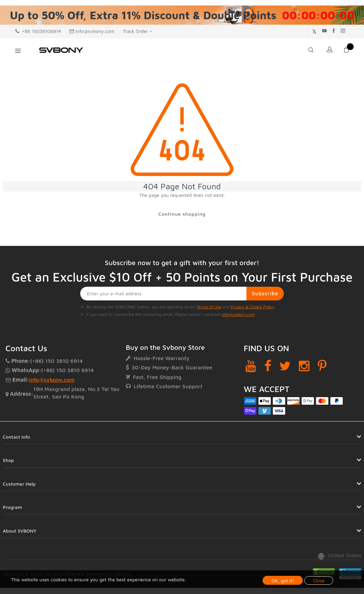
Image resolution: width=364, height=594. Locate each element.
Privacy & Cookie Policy (252, 307)
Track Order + (137, 31)
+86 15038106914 (38, 31)
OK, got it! (283, 580)
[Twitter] (285, 366)
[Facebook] (268, 366)
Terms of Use (209, 307)
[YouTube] (251, 366)
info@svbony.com (92, 31)
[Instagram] (304, 366)
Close (319, 580)
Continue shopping (182, 214)
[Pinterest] (322, 366)
